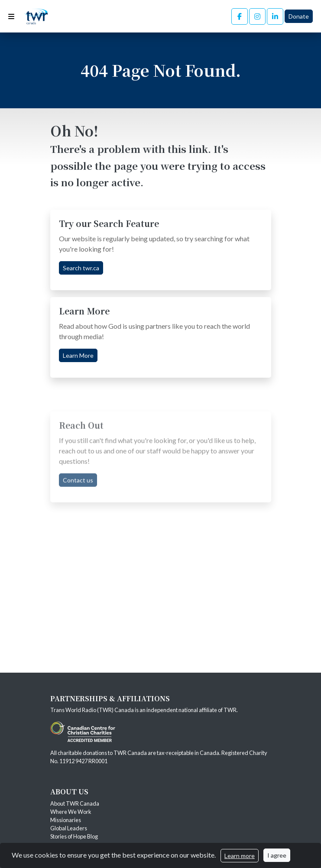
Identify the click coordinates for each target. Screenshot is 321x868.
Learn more (240, 856)
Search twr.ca (81, 268)
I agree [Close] (277, 855)
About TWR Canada (75, 803)
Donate (299, 16)
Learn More (78, 355)
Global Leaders (69, 828)
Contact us (78, 504)
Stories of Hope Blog (75, 836)
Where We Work (71, 812)
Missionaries (66, 820)
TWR (230, 710)
